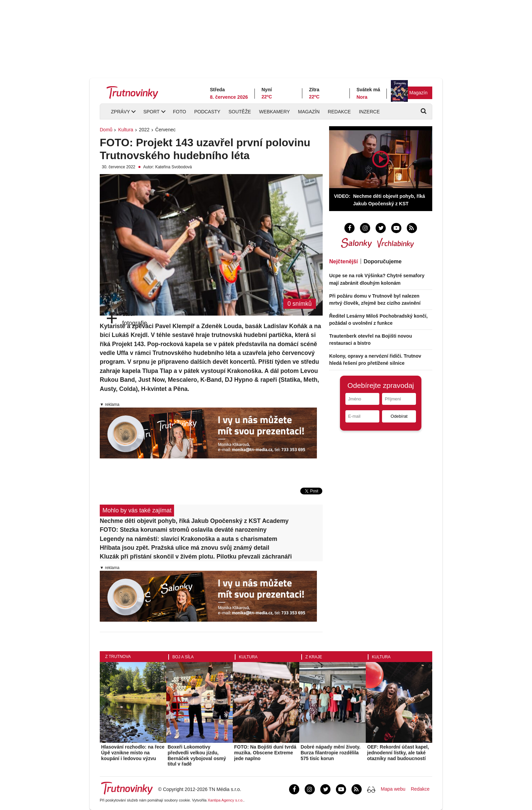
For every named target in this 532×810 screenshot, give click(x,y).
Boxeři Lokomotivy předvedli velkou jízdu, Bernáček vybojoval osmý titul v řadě (197, 755)
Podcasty (207, 112)
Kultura (126, 130)
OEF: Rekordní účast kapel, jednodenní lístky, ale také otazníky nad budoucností (398, 753)
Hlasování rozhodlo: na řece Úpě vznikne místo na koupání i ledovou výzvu (133, 753)
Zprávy (120, 112)
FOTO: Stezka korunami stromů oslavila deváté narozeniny (183, 530)
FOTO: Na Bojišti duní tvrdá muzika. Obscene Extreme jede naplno (265, 753)
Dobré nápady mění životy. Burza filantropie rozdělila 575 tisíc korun (330, 753)
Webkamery (275, 112)
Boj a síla (183, 657)
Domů (106, 130)
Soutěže (240, 112)
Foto (180, 112)
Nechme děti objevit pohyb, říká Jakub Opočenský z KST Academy (194, 521)
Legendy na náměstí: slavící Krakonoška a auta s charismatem (188, 539)
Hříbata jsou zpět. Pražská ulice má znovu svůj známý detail (185, 548)
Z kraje (314, 657)
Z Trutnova (118, 657)
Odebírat (399, 416)
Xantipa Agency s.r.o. (226, 800)
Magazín (418, 93)
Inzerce (369, 112)
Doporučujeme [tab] (383, 261)
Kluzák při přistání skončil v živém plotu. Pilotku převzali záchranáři (196, 557)
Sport (151, 112)
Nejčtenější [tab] (343, 261)
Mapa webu (393, 789)
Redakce (339, 112)
